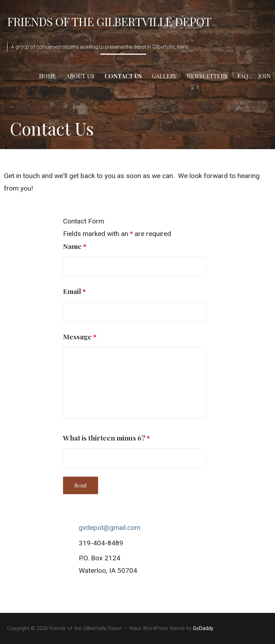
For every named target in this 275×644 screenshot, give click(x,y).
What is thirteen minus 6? (107, 438)
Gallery (164, 76)
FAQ (243, 76)
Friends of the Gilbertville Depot (109, 21)
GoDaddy (203, 628)
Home (48, 76)
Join (264, 76)
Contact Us (123, 76)
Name (75, 246)
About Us (80, 76)
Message (80, 336)
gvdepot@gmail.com (110, 528)
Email (74, 291)
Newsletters (207, 76)
